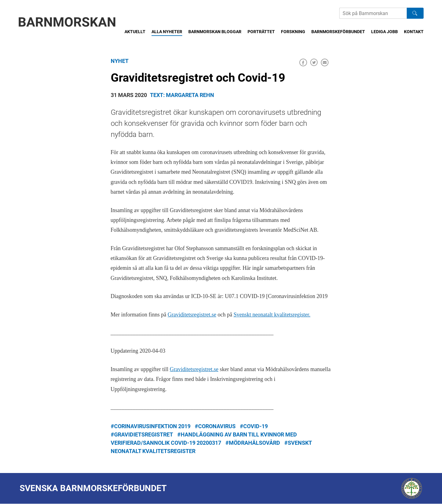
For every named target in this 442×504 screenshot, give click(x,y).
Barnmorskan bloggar (215, 32)
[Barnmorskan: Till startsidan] (67, 22)
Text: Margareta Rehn (182, 95)
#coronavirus (215, 426)
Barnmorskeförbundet (338, 32)
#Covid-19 (254, 426)
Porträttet (261, 32)
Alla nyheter (167, 32)
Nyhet (120, 61)
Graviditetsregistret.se (192, 315)
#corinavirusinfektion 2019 (151, 426)
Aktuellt (135, 32)
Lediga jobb (384, 32)
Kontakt (414, 32)
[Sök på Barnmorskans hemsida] (373, 13)
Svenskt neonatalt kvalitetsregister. (272, 315)
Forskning (293, 32)
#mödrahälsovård (253, 443)
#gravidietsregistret (142, 434)
